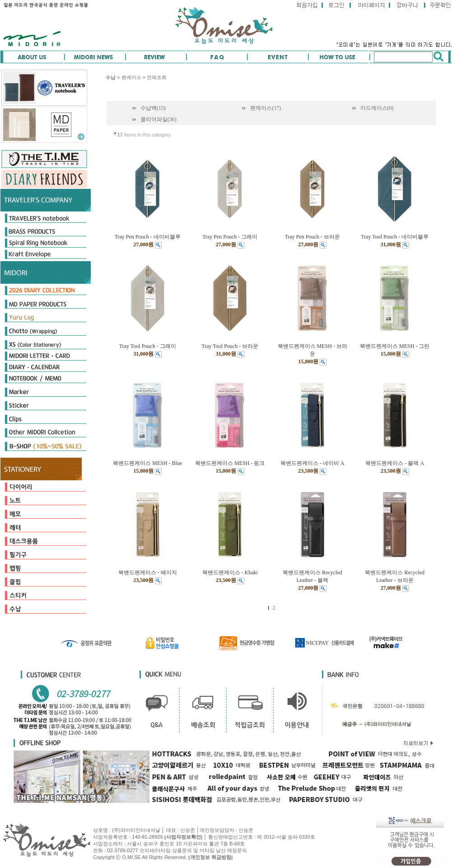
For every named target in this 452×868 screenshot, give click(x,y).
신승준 (246, 830)
